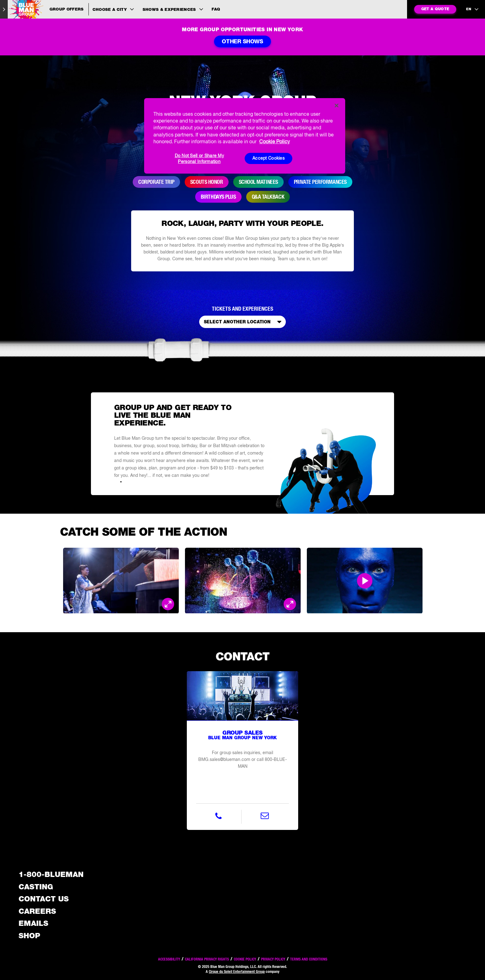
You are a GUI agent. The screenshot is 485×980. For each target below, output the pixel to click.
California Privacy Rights (207, 959)
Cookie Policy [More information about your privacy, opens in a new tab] (275, 141)
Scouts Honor (207, 182)
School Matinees (258, 182)
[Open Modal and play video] (365, 581)
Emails (33, 923)
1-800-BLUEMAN (51, 874)
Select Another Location (244, 322)
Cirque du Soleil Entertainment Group (237, 971)
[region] (245, 136)
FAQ (216, 9)
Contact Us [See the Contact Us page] (44, 899)
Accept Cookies (268, 158)
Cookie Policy (245, 959)
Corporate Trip (156, 182)
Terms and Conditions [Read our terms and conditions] (309, 959)
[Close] (337, 106)
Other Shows (242, 41)
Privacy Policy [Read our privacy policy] (273, 959)
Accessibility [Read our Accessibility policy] (169, 959)
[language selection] (473, 9)
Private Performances (320, 182)
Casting (36, 887)
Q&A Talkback (268, 197)
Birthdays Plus (218, 197)
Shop (29, 936)
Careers (37, 911)
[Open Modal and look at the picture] (168, 604)
